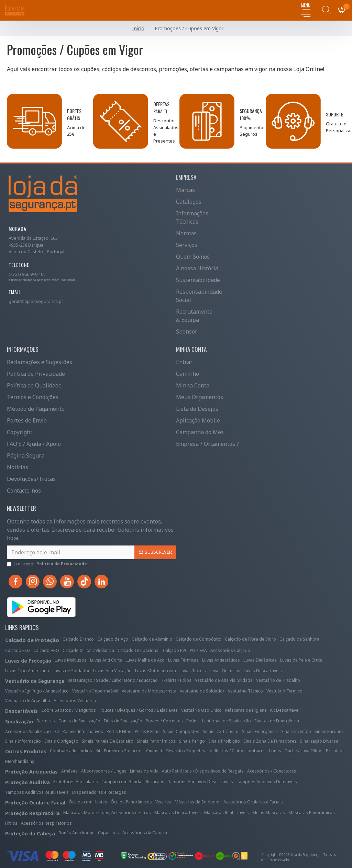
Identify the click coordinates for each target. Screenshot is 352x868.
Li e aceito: (47, 564)
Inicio (138, 28)
